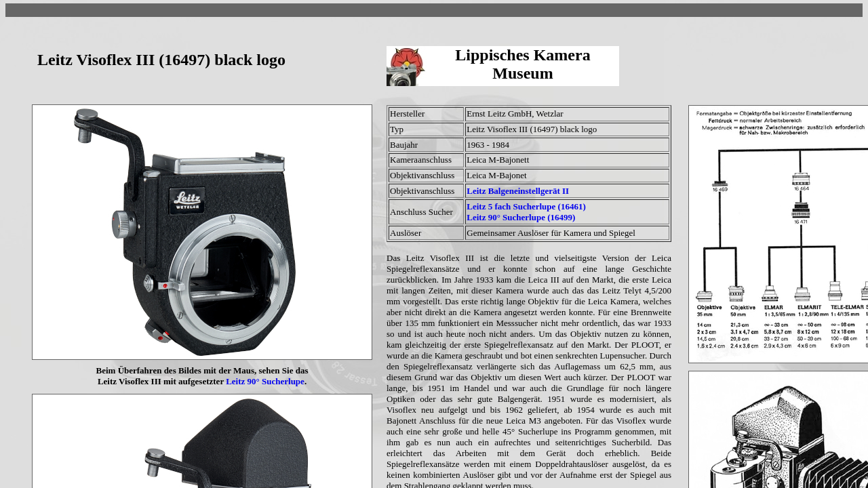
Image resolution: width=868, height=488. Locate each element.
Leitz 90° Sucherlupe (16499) (521, 217)
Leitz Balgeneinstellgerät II (518, 191)
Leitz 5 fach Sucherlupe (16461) (526, 206)
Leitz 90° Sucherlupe (265, 381)
